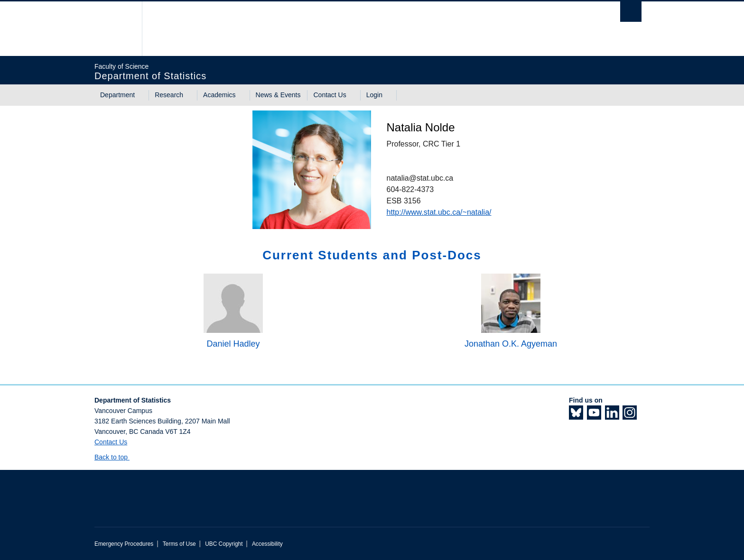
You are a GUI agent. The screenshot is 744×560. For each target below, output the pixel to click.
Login (374, 95)
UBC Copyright (224, 544)
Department (117, 95)
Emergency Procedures (124, 544)
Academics (219, 95)
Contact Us (330, 95)
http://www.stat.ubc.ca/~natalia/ (439, 212)
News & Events (278, 95)
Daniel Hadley (233, 344)
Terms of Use (179, 544)
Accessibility (267, 544)
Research (169, 95)
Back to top (116, 457)
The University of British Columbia (115, 29)
